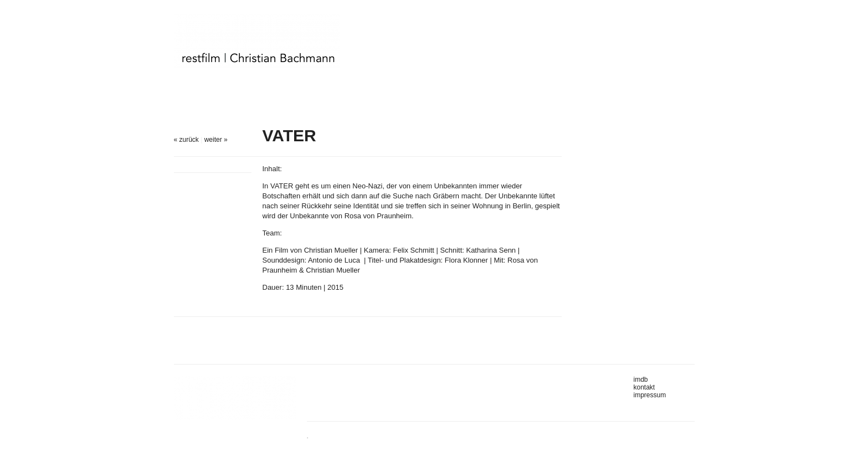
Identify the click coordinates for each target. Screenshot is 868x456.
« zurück (186, 140)
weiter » (216, 140)
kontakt (644, 387)
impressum (650, 395)
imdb (641, 380)
